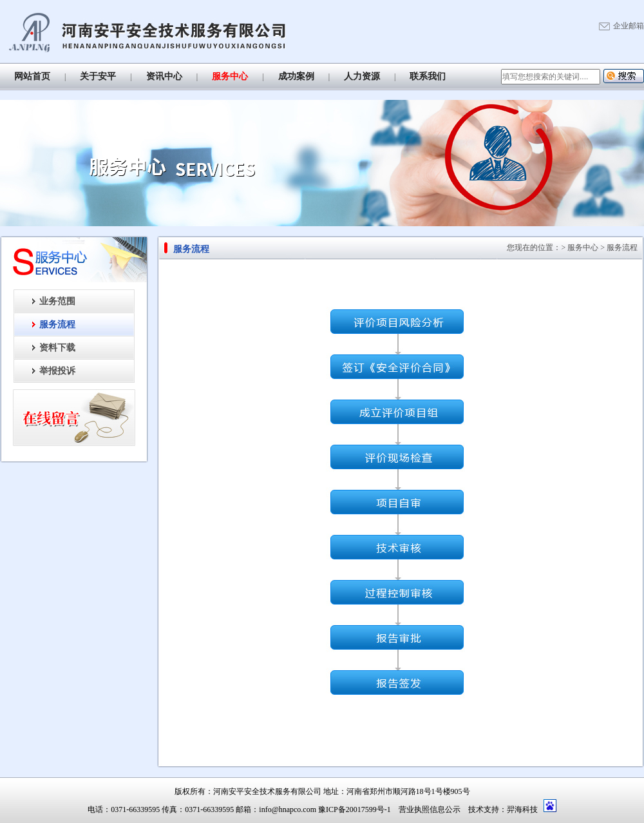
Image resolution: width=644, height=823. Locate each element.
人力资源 (362, 76)
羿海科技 (522, 809)
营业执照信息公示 (430, 809)
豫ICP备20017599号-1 (355, 809)
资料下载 (57, 348)
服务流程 (57, 324)
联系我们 (428, 76)
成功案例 (296, 76)
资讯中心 (164, 76)
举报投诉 (57, 371)
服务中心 (230, 76)
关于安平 (98, 76)
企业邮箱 (629, 26)
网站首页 (32, 76)
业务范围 (57, 301)
